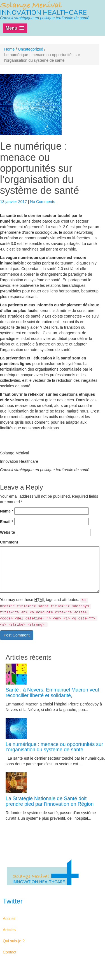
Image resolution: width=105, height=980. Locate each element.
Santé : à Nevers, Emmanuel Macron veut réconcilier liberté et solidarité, (52, 693)
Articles (9, 930)
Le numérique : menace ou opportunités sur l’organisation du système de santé (54, 747)
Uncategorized (31, 49)
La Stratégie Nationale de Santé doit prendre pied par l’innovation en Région (50, 801)
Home (9, 49)
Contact (10, 952)
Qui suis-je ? (14, 941)
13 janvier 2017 (14, 202)
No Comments (42, 202)
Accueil (9, 919)
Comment (9, 542)
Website (7, 532)
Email (7, 522)
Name (7, 511)
